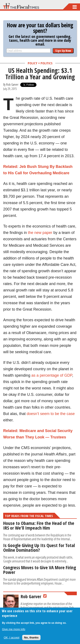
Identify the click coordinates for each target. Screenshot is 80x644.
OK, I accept (11, 638)
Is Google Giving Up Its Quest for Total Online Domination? (39, 547)
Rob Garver (12, 84)
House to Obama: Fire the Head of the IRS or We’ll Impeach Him (39, 525)
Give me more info (14, 629)
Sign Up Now (63, 51)
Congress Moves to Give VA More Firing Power (40, 570)
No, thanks (31, 638)
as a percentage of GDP (52, 375)
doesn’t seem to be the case (51, 414)
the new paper (40, 233)
